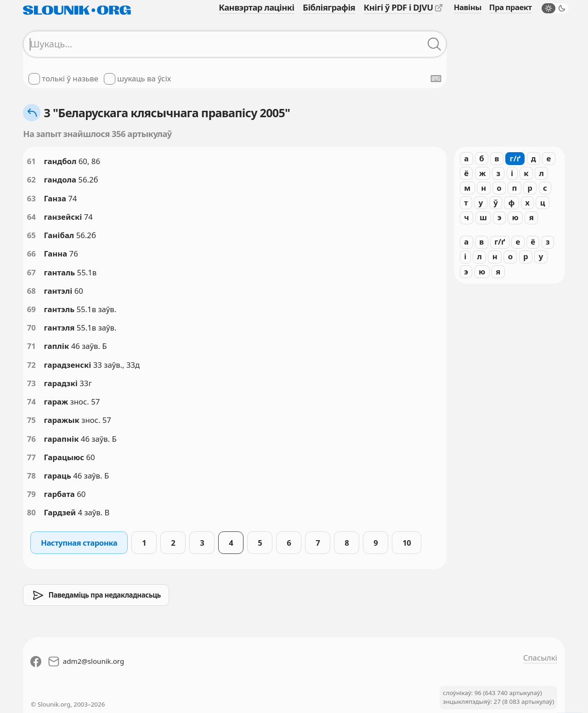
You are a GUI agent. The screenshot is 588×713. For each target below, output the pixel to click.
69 (31, 309)
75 (31, 420)
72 (31, 365)
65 (31, 235)
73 (31, 383)
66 (31, 254)
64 (31, 217)
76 (31, 439)
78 (31, 476)
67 (31, 272)
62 (31, 180)
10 (407, 543)
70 (31, 328)
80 (31, 512)
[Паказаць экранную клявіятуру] (436, 79)
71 (31, 346)
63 (31, 198)
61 (31, 161)
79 (31, 494)
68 (31, 291)
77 (31, 457)
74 (31, 402)
